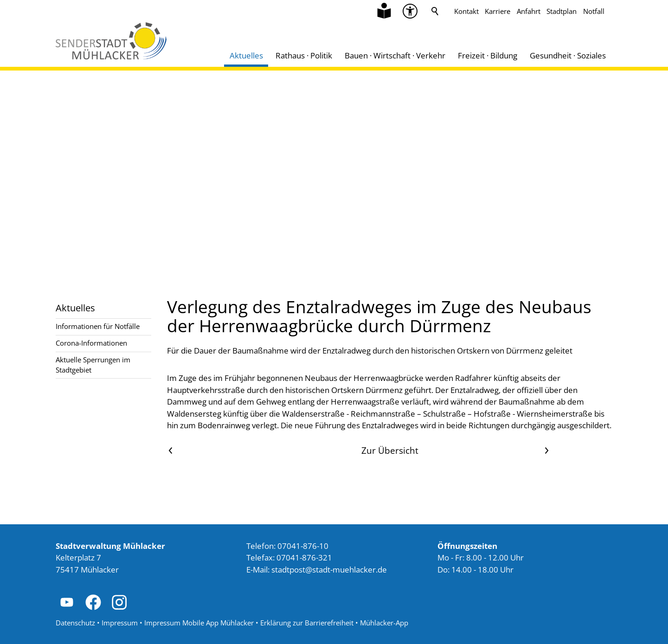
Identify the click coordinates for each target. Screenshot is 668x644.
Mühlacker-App (384, 623)
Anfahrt (529, 11)
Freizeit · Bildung (488, 55)
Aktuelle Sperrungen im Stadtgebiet (93, 364)
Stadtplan (562, 11)
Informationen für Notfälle (98, 326)
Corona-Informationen (91, 343)
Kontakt (466, 11)
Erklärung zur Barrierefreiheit (307, 623)
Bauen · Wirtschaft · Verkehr (395, 55)
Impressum (120, 623)
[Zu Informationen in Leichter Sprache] (384, 11)
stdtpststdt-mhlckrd (329, 570)
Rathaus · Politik (304, 55)
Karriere (498, 11)
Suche (435, 11)
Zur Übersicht (390, 450)
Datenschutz (75, 623)
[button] (67, 602)
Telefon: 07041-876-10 (287, 546)
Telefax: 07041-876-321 (289, 557)
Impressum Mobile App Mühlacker (199, 623)
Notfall (594, 11)
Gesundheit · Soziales (568, 55)
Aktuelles (246, 55)
